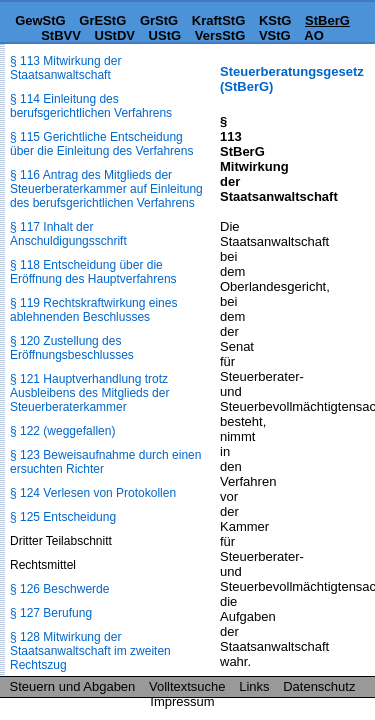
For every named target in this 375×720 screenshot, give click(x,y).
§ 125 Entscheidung (63, 517)
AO (314, 35)
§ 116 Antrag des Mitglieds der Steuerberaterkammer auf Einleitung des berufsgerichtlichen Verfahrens (106, 189)
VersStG (220, 35)
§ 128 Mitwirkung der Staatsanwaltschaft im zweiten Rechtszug (90, 651)
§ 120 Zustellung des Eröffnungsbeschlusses (72, 348)
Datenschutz (319, 686)
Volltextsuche (187, 686)
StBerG (327, 20)
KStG (275, 20)
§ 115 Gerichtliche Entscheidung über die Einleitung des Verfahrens (101, 144)
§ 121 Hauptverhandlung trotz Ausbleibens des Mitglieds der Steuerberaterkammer (89, 393)
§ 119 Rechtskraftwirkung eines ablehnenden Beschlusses (93, 310)
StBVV (61, 35)
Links (254, 686)
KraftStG (218, 20)
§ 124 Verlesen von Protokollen (93, 493)
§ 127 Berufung (51, 613)
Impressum (182, 701)
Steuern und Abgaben (73, 686)
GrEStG (102, 20)
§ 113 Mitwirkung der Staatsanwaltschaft (65, 68)
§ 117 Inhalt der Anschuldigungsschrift (68, 234)
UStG (165, 35)
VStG (275, 35)
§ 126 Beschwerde (59, 589)
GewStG (40, 20)
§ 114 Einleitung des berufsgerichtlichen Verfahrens (91, 106)
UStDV (115, 35)
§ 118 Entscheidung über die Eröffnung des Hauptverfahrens (93, 272)
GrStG (159, 20)
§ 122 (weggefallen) (62, 431)
